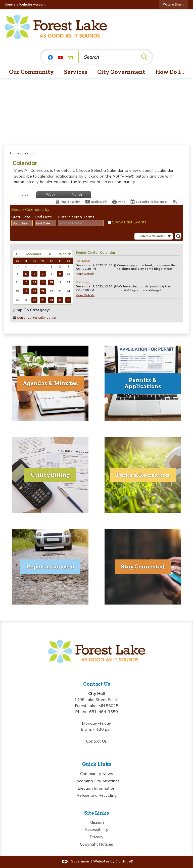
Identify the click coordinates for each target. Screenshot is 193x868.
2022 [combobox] (62, 254)
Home (15, 153)
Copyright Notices (96, 844)
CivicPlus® (124, 861)
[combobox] (22, 223)
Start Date (21, 217)
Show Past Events (129, 222)
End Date (43, 217)
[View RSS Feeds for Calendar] (175, 202)
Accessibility (96, 829)
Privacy (97, 837)
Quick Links (97, 764)
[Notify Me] (96, 202)
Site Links (96, 813)
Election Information (96, 788)
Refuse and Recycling (97, 795)
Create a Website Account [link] (25, 4)
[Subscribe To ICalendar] (149, 202)
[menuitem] (32, 72)
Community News (97, 774)
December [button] (33, 254)
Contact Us (96, 741)
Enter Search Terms (76, 217)
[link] (174, 4)
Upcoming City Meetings (97, 781)
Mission (97, 822)
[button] (144, 57)
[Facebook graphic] (50, 57)
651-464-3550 (104, 712)
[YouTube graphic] (61, 57)
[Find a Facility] (67, 202)
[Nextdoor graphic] (71, 57)
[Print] (118, 202)
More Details (85, 274)
